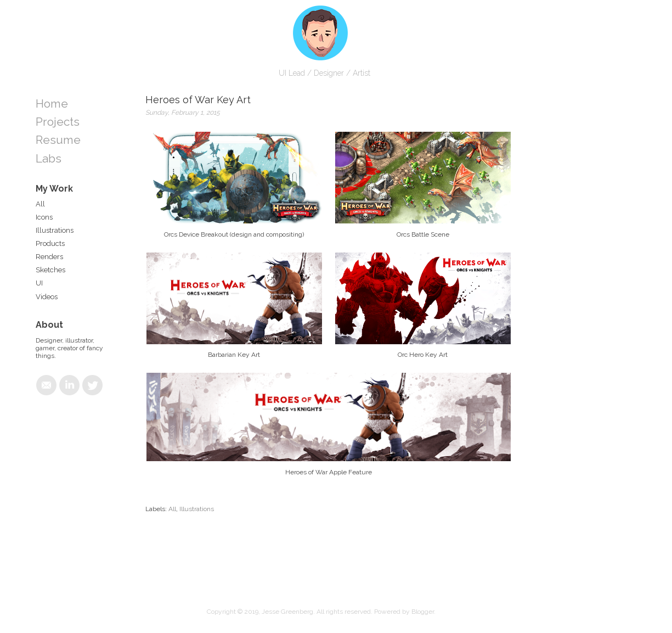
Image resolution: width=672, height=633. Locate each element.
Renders (49, 257)
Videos (47, 297)
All (172, 509)
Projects (58, 122)
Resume (58, 140)
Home (52, 103)
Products (50, 243)
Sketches (50, 270)
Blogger (423, 612)
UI (39, 283)
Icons (44, 217)
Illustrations (197, 509)
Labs (49, 158)
